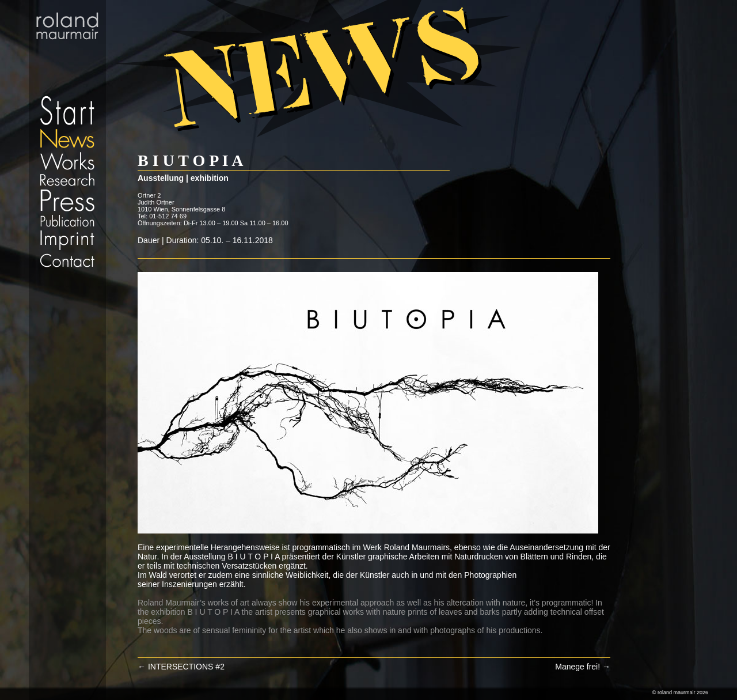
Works (67, 160)
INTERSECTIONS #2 (181, 667)
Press (67, 200)
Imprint (67, 240)
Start (67, 63)
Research (67, 179)
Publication (67, 221)
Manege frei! (583, 667)
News (67, 138)
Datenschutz (67, 274)
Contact (67, 260)
